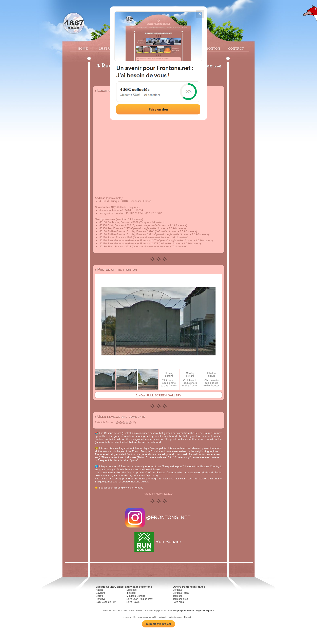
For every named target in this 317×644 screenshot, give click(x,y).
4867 (74, 23)
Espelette (132, 590)
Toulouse (178, 596)
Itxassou (131, 593)
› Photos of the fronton (116, 269)
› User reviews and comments (120, 416)
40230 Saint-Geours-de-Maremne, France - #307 (128, 240)
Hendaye (101, 599)
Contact (235, 48)
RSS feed (172, 611)
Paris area (178, 602)
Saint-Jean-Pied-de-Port (140, 599)
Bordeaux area (181, 593)
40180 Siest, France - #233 (115, 246)
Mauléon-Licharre (136, 596)
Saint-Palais (133, 602)
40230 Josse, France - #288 (116, 237)
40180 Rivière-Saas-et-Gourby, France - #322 (126, 234)
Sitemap (139, 611)
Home (83, 48)
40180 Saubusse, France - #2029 (119, 222)
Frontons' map (151, 611)
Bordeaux (178, 590)
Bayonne (101, 593)
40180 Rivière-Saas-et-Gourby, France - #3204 (127, 231)
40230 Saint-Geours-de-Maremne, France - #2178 (129, 243)
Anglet (99, 590)
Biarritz (100, 596)
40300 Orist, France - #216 (115, 225)
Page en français (186, 611)
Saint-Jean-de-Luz (106, 602)
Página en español (205, 611)
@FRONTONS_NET (159, 517)
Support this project (158, 624)
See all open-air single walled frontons (121, 488)
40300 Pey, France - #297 (115, 228)
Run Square (158, 542)
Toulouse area (180, 599)
